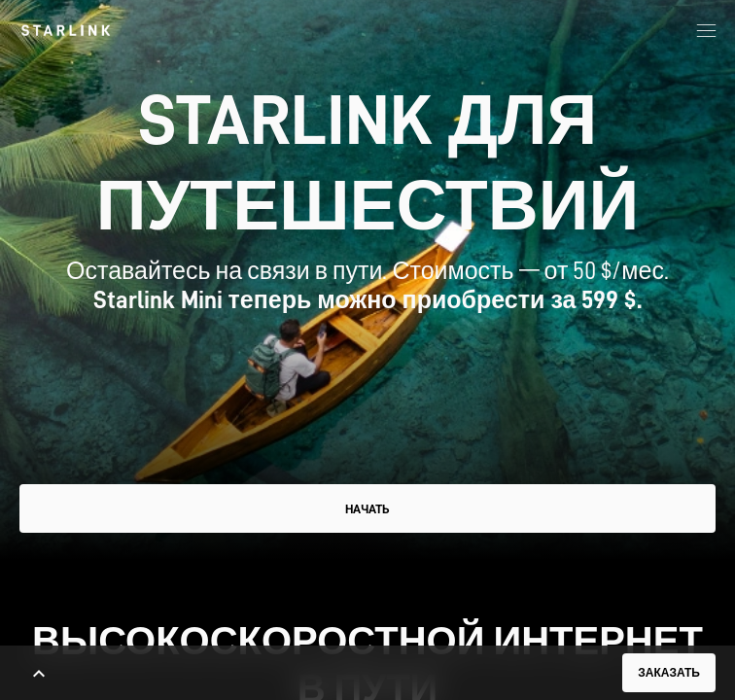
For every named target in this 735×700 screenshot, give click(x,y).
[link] (66, 30)
